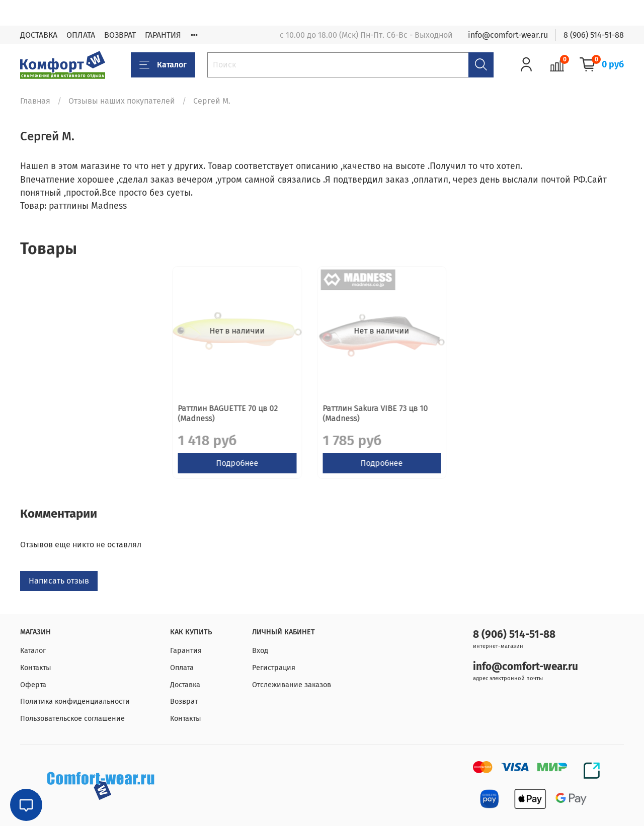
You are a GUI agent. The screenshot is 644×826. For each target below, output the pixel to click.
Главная (35, 101)
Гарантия (186, 651)
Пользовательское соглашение (72, 719)
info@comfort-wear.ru (508, 35)
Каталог (163, 65)
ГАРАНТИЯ (163, 35)
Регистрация (274, 668)
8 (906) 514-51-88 (594, 35)
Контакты (36, 668)
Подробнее (90, 473)
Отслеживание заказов (292, 685)
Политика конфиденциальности (75, 702)
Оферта (33, 685)
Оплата (182, 668)
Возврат (184, 702)
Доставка (185, 685)
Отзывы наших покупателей (122, 101)
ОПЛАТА (81, 35)
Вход (260, 651)
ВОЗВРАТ (120, 35)
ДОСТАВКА (39, 35)
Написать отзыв (59, 591)
